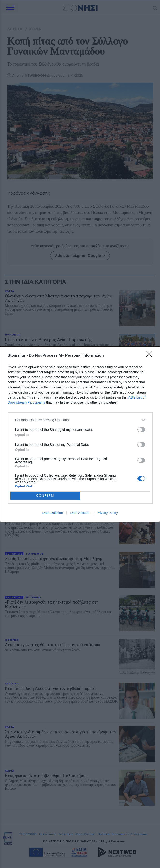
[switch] (141, 430)
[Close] (151, 356)
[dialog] (80, 434)
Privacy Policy (107, 513)
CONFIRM (45, 496)
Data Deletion (53, 513)
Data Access (80, 513)
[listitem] (80, 420)
